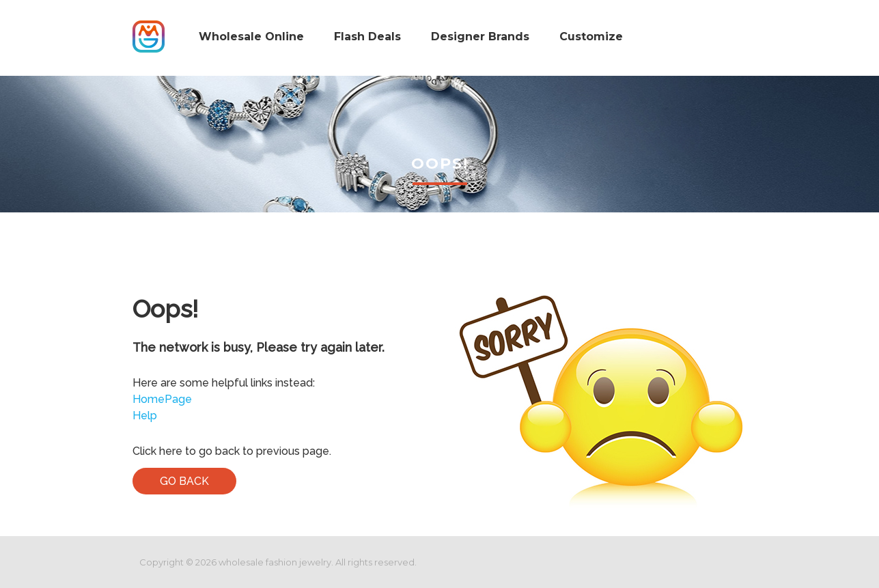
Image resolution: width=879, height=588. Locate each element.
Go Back (184, 481)
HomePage (162, 399)
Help (145, 416)
